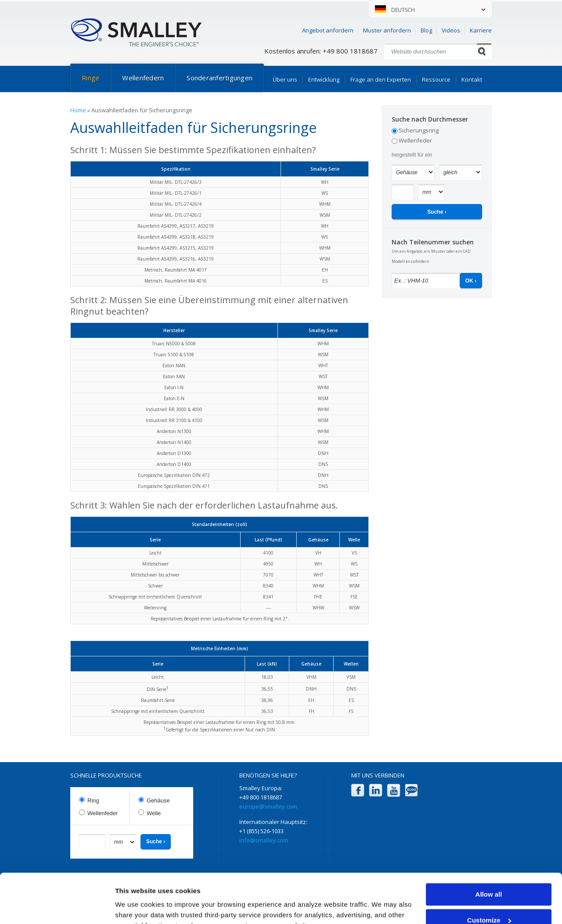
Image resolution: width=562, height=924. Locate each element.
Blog (426, 30)
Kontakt (472, 79)
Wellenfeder (415, 140)
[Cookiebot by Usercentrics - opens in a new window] (57, 907)
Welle (154, 813)
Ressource (436, 79)
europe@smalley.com (268, 806)
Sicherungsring (419, 130)
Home (78, 110)
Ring (93, 800)
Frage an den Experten (381, 79)
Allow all (489, 851)
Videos (451, 30)
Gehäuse (158, 800)
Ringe (90, 78)
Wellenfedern (143, 78)
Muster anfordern (387, 30)
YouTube (394, 790)
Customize (489, 877)
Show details (135, 907)
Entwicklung (324, 79)
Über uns (285, 79)
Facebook (358, 790)
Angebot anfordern (328, 30)
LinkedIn (376, 790)
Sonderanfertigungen (220, 78)
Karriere (481, 30)
